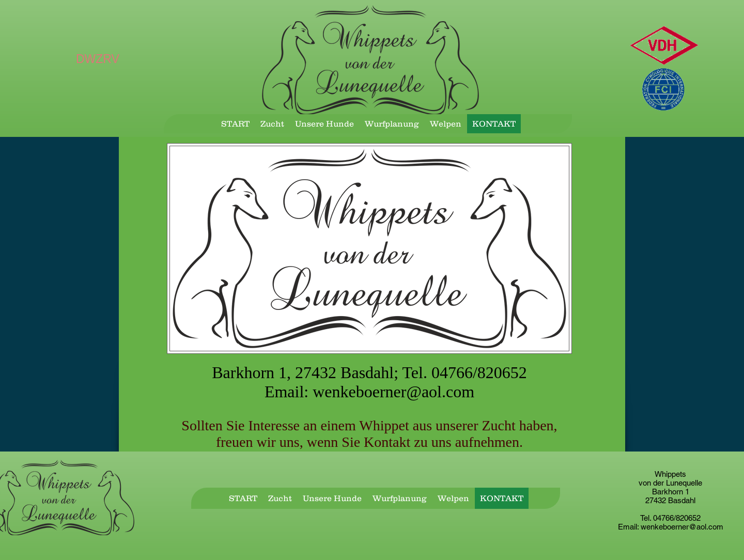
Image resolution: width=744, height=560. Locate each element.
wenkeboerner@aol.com (393, 392)
